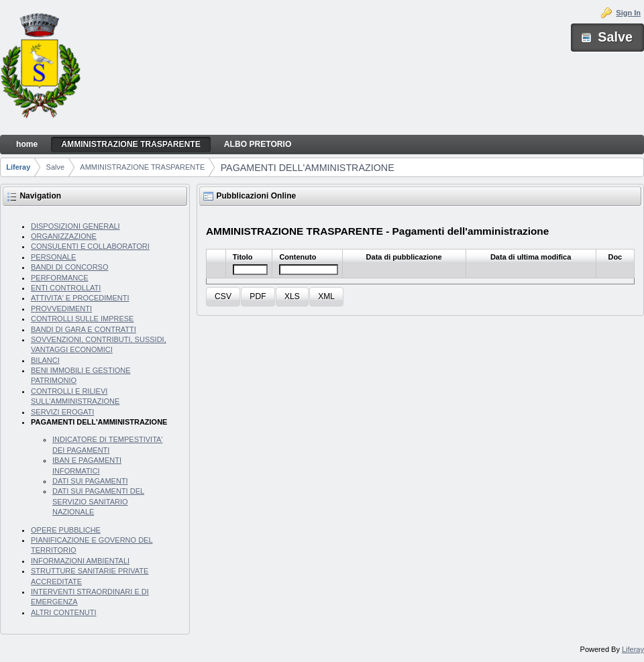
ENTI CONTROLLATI (66, 288)
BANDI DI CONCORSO (70, 267)
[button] (223, 297)
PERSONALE (53, 257)
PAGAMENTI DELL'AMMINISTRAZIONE (308, 168)
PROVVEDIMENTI (61, 309)
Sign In (628, 13)
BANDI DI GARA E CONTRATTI (84, 329)
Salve (56, 167)
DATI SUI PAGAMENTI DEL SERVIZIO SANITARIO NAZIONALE (98, 501)
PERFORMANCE (60, 278)
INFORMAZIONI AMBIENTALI (80, 561)
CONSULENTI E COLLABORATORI (90, 246)
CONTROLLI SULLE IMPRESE (82, 319)
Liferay (18, 167)
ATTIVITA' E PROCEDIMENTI (80, 298)
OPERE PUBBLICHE (66, 530)
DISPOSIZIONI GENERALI (75, 226)
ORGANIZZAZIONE (64, 236)
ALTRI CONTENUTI (64, 612)
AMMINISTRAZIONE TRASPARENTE (142, 167)
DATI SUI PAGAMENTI (90, 481)
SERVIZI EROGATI (62, 412)
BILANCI (45, 360)
